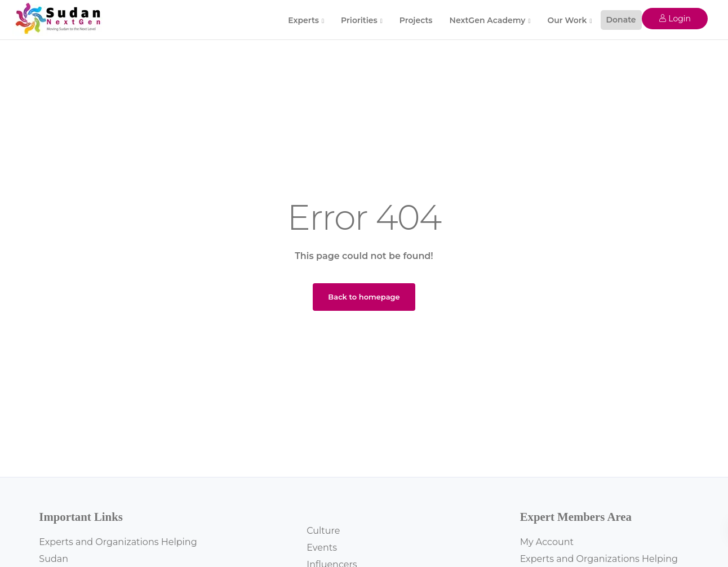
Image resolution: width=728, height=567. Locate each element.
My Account (547, 542)
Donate (621, 20)
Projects (416, 20)
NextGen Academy (488, 20)
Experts (303, 20)
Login (675, 19)
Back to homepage (364, 297)
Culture (323, 531)
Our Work (567, 20)
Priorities (359, 20)
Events (322, 548)
